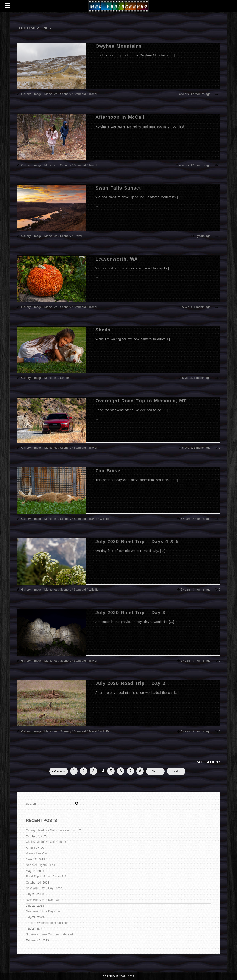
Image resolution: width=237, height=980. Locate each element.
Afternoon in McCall (120, 117)
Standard (80, 94)
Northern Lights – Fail (41, 865)
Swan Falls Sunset (118, 188)
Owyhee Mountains (118, 46)
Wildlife (105, 519)
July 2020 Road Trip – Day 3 (130, 613)
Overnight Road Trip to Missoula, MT (141, 401)
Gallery (26, 94)
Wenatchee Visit (37, 853)
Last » (176, 771)
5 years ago (203, 236)
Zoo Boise (108, 471)
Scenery (66, 94)
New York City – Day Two (43, 900)
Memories (51, 94)
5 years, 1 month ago (197, 307)
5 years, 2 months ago (196, 519)
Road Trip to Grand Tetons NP (46, 877)
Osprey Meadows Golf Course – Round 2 (53, 830)
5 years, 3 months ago (196, 590)
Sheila (103, 330)
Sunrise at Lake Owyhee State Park (50, 934)
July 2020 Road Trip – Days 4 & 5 (137, 541)
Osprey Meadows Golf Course (46, 842)
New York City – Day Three (44, 888)
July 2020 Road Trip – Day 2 (130, 683)
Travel (93, 94)
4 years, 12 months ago (195, 94)
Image (37, 94)
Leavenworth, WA (117, 259)
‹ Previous (59, 771)
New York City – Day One (43, 911)
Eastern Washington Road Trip (46, 923)
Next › (155, 771)
